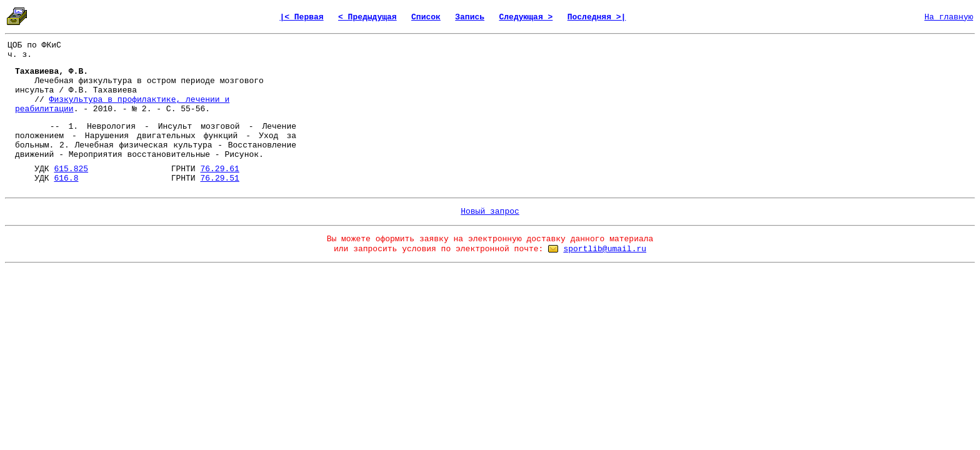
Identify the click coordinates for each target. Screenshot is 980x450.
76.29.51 (219, 178)
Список (426, 17)
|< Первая (301, 17)
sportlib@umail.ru (605, 249)
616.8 (66, 178)
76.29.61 (219, 169)
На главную (949, 17)
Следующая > (526, 17)
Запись (470, 17)
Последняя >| (597, 17)
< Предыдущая (367, 17)
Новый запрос (490, 212)
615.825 (71, 169)
